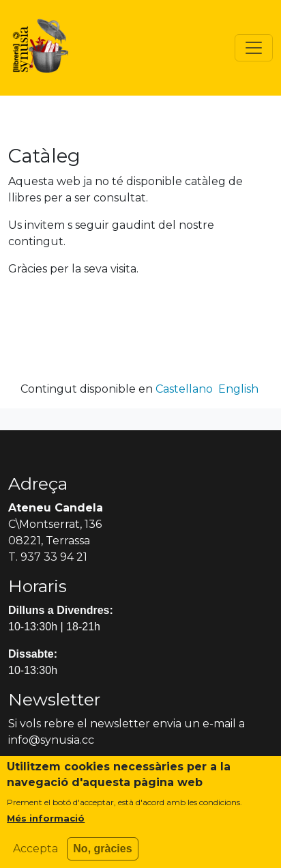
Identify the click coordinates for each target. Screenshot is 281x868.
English (238, 389)
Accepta (35, 855)
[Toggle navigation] (254, 48)
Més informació (46, 825)
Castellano (184, 389)
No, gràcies (102, 855)
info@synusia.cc (51, 740)
